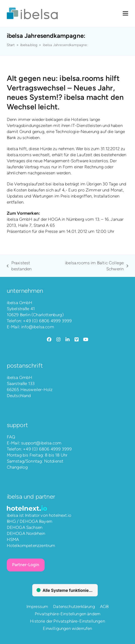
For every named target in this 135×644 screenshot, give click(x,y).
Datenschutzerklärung (74, 606)
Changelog (17, 467)
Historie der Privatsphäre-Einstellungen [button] (67, 621)
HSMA (13, 539)
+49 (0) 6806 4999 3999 (47, 321)
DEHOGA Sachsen (25, 527)
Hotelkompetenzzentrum (31, 545)
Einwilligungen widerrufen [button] (67, 628)
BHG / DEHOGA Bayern (29, 521)
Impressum (37, 606)
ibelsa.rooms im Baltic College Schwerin (91, 266)
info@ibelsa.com (38, 327)
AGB (104, 606)
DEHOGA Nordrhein (26, 533)
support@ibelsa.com (41, 443)
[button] (125, 13)
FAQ (11, 437)
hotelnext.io (60, 515)
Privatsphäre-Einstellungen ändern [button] (68, 614)
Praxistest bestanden (19, 266)
